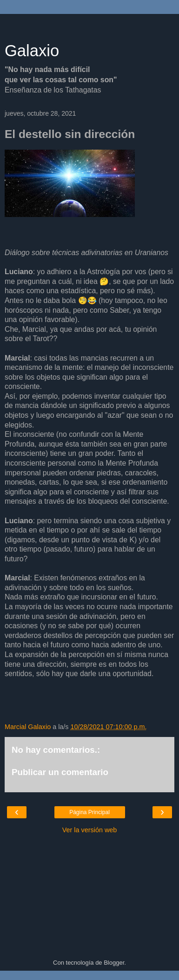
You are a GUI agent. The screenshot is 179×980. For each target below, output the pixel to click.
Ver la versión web (90, 830)
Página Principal (89, 812)
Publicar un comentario (60, 772)
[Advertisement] (90, 26)
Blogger (114, 963)
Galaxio (32, 51)
